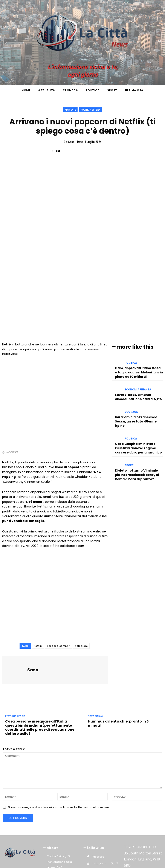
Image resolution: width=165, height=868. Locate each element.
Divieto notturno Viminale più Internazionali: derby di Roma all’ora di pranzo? (138, 410)
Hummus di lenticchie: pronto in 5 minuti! (118, 668)
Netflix (38, 591)
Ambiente (70, 110)
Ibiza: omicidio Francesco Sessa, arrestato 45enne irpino (135, 361)
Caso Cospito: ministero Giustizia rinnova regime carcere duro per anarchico (137, 385)
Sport (129, 402)
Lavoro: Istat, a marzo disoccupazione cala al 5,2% (137, 338)
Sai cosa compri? (59, 591)
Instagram (98, 808)
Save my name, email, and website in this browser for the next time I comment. (59, 752)
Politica (131, 307)
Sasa (71, 142)
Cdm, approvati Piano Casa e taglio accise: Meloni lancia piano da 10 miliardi (138, 315)
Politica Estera (90, 110)
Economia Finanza (137, 332)
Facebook (98, 801)
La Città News (44, 863)
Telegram (81, 591)
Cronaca (131, 353)
